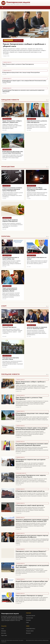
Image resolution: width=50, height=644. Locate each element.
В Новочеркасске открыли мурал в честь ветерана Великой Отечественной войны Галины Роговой (24, 81)
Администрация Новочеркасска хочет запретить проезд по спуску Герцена (31, 476)
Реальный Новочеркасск (9, 327)
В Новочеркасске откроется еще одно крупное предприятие (31, 460)
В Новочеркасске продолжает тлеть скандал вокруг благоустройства (21, 72)
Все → (47, 100)
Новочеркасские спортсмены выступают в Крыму (11, 359)
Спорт (27, 622)
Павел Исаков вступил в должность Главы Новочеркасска (18, 64)
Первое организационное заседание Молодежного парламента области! (10, 289)
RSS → (47, 374)
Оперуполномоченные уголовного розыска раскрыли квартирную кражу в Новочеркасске (12, 189)
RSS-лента (4, 633)
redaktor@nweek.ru (31, 629)
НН (3, 3)
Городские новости (31, 616)
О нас (3, 629)
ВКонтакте (28, 633)
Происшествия (29, 618)
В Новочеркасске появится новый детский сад (30, 491)
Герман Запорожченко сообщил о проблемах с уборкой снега (24, 45)
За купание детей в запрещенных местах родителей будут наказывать (32, 566)
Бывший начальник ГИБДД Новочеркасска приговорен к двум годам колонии (37, 189)
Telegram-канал (30, 631)
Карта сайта (4, 635)
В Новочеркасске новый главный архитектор (30, 505)
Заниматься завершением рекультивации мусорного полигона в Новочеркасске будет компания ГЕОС (32, 520)
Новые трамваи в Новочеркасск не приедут (37, 258)
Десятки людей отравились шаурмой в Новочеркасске (10, 221)
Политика (28, 620)
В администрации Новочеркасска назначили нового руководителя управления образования (23, 91)
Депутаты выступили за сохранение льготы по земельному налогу (37, 328)
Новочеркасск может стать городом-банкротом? (31, 551)
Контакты (4, 631)
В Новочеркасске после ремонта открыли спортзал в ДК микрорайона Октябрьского (32, 536)
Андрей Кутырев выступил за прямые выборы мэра (11, 258)
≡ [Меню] (2, 7)
